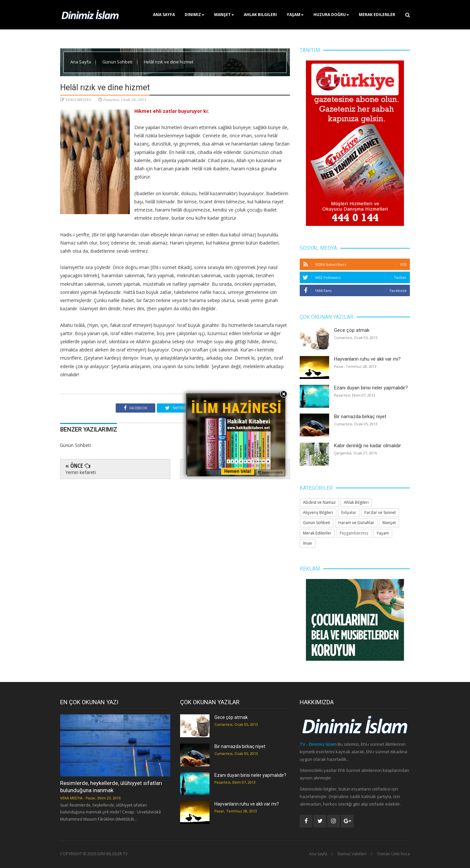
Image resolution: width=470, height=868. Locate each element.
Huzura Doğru (331, 15)
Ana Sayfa (164, 15)
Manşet (224, 15)
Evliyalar (349, 512)
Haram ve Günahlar (356, 523)
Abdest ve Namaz (319, 502)
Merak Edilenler (377, 15)
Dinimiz (194, 15)
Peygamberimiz (354, 533)
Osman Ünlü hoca (393, 854)
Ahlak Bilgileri (260, 15)
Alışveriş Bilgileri (318, 512)
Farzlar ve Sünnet (380, 512)
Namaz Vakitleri (352, 854)
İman (308, 543)
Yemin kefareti (81, 472)
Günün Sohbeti (118, 62)
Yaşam (295, 15)
